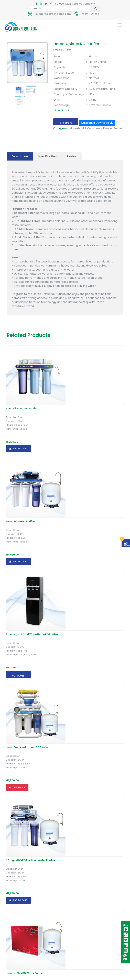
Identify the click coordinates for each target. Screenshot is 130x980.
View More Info (63, 110)
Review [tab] (72, 156)
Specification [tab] (47, 156)
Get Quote (66, 123)
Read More (12, 668)
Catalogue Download (97, 123)
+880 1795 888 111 (92, 14)
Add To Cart (18, 449)
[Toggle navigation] (120, 25)
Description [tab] (20, 156)
